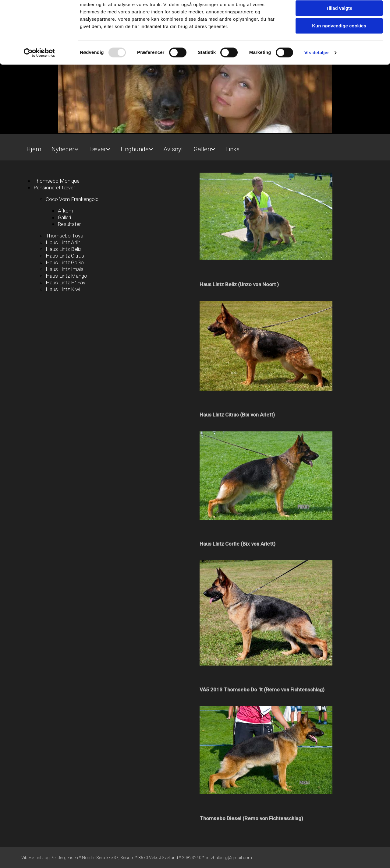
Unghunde (135, 149)
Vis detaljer (317, 77)
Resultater (69, 224)
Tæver (97, 149)
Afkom (66, 211)
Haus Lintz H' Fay (66, 283)
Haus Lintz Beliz (64, 249)
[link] (65, 147)
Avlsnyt (173, 149)
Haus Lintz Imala (65, 269)
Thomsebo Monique (57, 181)
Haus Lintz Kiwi (63, 289)
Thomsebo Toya (64, 236)
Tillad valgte (339, 33)
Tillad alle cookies (339, 15)
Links (232, 149)
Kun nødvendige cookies (339, 51)
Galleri (202, 149)
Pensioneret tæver (54, 188)
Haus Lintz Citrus (65, 256)
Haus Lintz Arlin (63, 242)
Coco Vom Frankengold (72, 199)
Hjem (34, 149)
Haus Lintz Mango (66, 276)
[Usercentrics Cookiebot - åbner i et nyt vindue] (39, 78)
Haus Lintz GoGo (65, 262)
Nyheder (63, 149)
